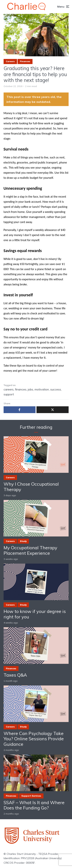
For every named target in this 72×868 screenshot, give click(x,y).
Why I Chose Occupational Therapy (31, 487)
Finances (25, 61)
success (56, 389)
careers (9, 389)
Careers (10, 61)
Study (23, 541)
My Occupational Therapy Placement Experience (30, 550)
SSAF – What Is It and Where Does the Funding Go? (34, 805)
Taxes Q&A (15, 675)
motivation (42, 389)
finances (21, 389)
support (9, 394)
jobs (31, 389)
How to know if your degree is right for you (35, 614)
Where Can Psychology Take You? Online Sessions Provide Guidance (34, 739)
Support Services (31, 796)
